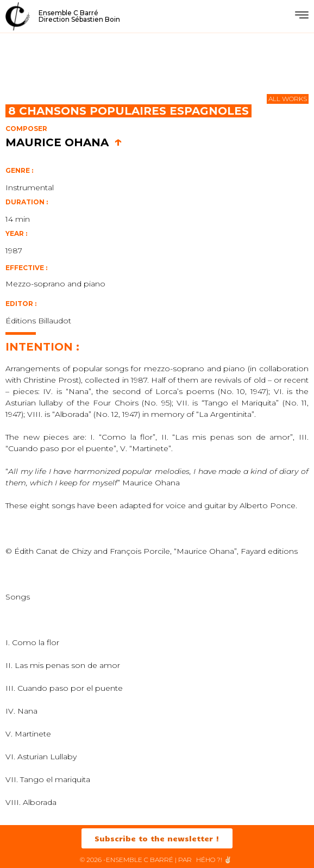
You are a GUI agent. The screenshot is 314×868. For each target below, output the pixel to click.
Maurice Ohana (64, 142)
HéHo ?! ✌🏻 (214, 860)
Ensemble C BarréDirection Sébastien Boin (79, 16)
